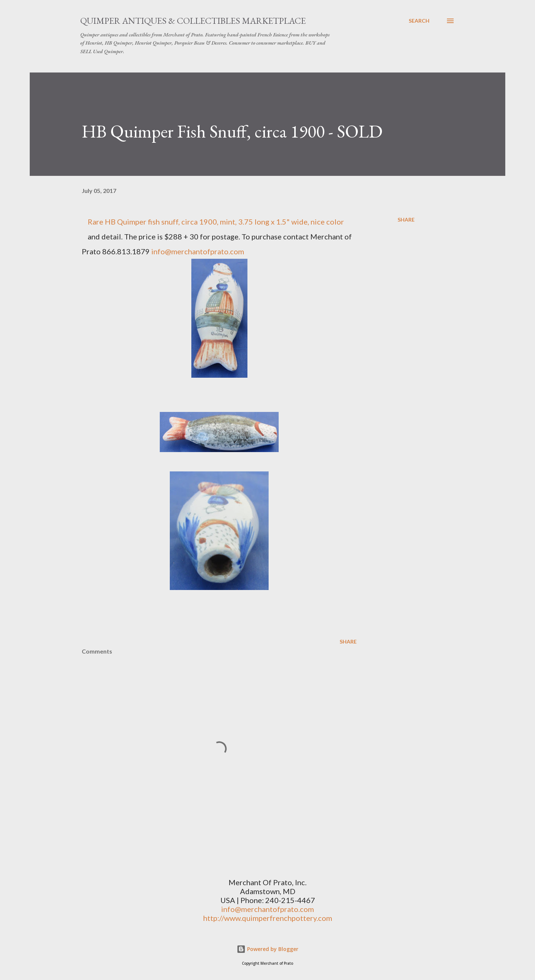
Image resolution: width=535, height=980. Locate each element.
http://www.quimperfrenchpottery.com (268, 918)
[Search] (419, 21)
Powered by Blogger (267, 949)
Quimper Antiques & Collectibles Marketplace (193, 21)
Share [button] (406, 220)
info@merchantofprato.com (198, 251)
